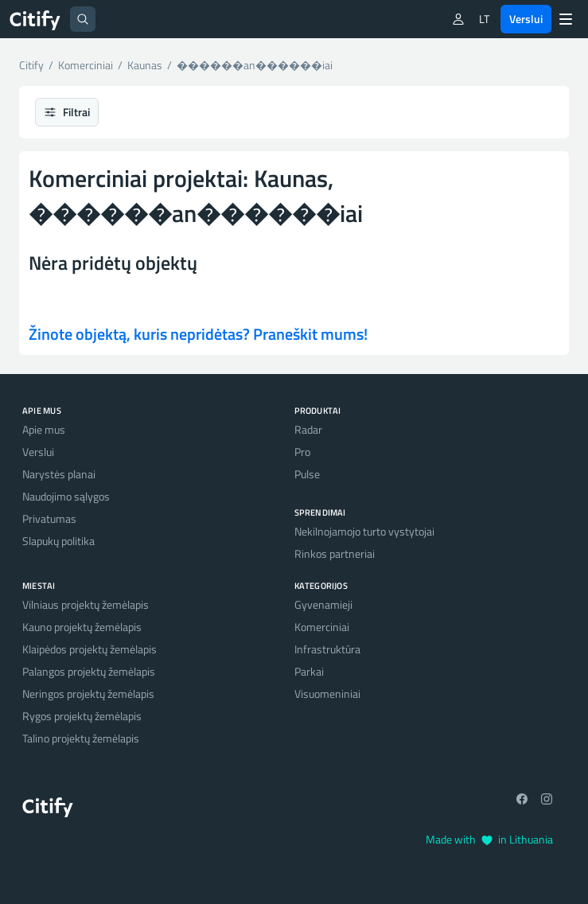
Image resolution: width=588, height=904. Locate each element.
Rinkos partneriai (335, 553)
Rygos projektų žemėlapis (82, 716)
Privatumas (49, 518)
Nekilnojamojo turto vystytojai (364, 531)
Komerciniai (322, 627)
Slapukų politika (58, 541)
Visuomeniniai (327, 694)
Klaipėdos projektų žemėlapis (90, 649)
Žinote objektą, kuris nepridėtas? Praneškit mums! (198, 334)
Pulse (307, 474)
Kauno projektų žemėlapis (82, 627)
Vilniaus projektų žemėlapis (86, 604)
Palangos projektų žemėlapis (89, 671)
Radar (308, 429)
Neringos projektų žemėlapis (88, 694)
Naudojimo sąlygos (66, 496)
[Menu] (566, 19)
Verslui (526, 19)
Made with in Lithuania (489, 839)
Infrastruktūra (327, 649)
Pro (302, 452)
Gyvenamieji (323, 604)
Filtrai (67, 112)
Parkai (309, 671)
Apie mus (44, 429)
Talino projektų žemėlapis (81, 738)
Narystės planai (59, 474)
